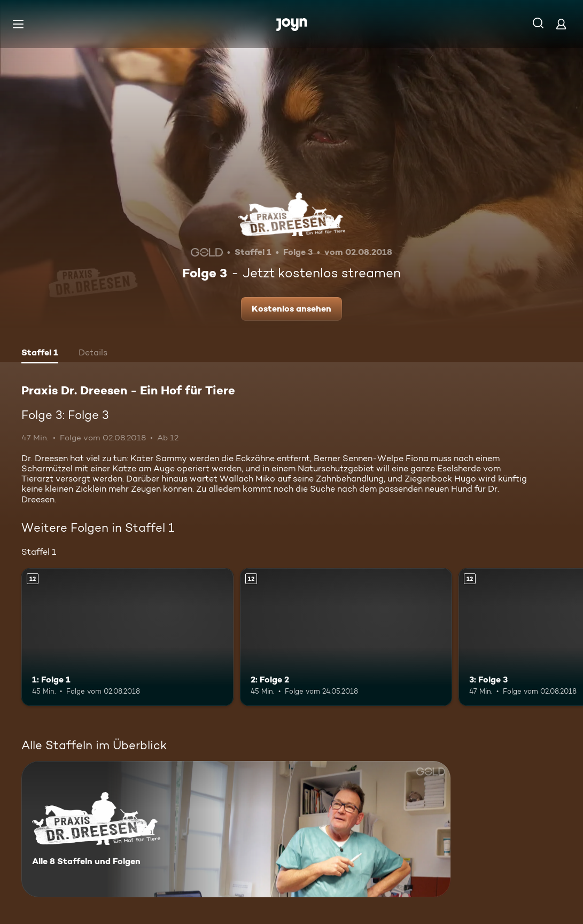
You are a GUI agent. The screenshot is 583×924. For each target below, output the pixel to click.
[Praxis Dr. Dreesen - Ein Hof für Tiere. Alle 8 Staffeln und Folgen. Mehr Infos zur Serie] (236, 829)
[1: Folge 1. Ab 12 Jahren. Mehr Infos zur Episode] (127, 637)
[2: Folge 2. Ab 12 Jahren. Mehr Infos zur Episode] (346, 637)
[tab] (40, 354)
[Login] (561, 24)
